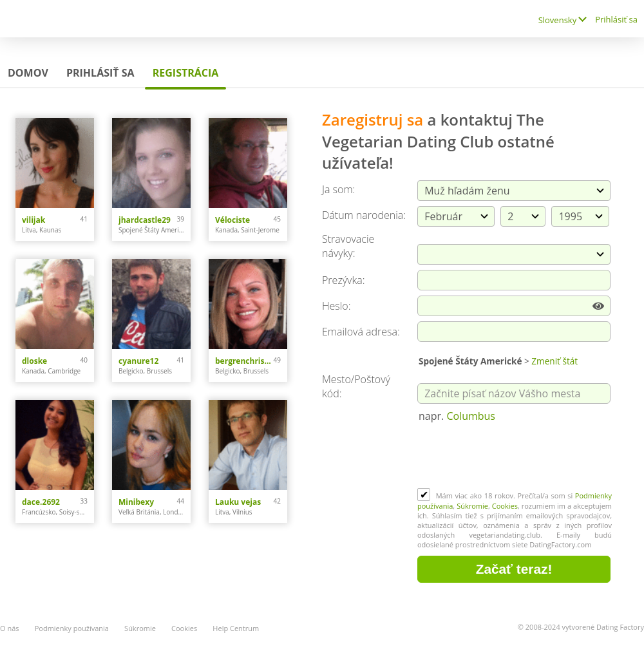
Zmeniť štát (554, 361)
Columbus (471, 416)
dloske (34, 361)
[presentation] (515, 457)
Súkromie (472, 506)
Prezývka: (343, 280)
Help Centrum (236, 628)
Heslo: (336, 306)
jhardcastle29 (145, 220)
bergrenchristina (244, 361)
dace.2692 (41, 502)
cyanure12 (138, 361)
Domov (28, 73)
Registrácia (186, 73)
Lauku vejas (238, 502)
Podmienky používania (72, 628)
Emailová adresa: (361, 332)
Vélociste (232, 220)
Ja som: (338, 189)
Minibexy (136, 502)
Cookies (505, 506)
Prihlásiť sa (616, 19)
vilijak (33, 220)
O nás (10, 628)
